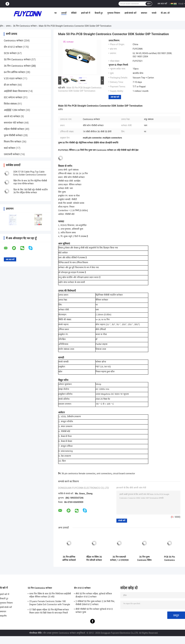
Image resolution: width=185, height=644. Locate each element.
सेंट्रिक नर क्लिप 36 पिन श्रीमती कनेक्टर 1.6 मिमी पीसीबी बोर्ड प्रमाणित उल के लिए (94, 559)
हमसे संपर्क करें (130, 13)
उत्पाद (8, 26)
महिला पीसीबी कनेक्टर (14, 129)
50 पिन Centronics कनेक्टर (17, 60)
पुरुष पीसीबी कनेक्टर (13, 135)
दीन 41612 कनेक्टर (13, 47)
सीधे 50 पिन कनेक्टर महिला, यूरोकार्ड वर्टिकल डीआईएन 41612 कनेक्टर (94, 595)
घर (55, 13)
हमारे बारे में (86, 13)
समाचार (144, 13)
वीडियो (74, 13)
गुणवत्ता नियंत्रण (114, 13)
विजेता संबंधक (10, 104)
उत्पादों (64, 13)
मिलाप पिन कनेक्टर (13, 142)
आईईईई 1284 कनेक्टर (14, 110)
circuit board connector (124, 473)
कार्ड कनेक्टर (10, 148)
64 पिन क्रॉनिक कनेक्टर (14, 72)
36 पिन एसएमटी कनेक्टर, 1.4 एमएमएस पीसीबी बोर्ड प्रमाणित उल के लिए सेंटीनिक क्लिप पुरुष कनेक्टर (119, 559)
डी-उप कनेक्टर (10, 85)
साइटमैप (3, 616)
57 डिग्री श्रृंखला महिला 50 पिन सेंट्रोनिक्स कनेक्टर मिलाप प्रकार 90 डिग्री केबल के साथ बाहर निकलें (49, 611)
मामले (154, 13)
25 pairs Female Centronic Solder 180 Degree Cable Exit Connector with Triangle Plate (50, 603)
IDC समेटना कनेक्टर (13, 97)
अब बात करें (162, 4)
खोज (149, 4)
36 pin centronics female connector (78, 473)
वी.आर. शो (165, 13)
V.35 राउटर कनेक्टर (13, 78)
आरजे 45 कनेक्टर (12, 116)
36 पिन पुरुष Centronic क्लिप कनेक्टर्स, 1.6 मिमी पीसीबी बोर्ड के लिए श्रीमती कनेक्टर (144, 559)
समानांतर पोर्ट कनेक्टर (14, 123)
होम (1, 26)
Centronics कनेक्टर (14, 41)
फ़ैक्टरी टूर (99, 13)
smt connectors (104, 473)
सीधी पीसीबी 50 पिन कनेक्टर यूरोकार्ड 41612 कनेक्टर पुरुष (94, 611)
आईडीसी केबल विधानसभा (16, 91)
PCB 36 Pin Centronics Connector (170, 559)
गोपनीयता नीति (35, 633)
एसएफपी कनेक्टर (12, 154)
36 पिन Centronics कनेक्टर (25, 26)
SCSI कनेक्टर (10, 53)
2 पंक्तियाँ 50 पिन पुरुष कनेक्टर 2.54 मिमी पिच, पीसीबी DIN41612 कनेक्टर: (95, 603)
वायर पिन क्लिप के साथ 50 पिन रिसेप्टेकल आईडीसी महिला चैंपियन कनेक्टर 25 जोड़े (50, 595)
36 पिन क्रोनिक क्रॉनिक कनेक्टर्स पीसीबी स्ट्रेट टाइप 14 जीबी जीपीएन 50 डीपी (69, 559)
